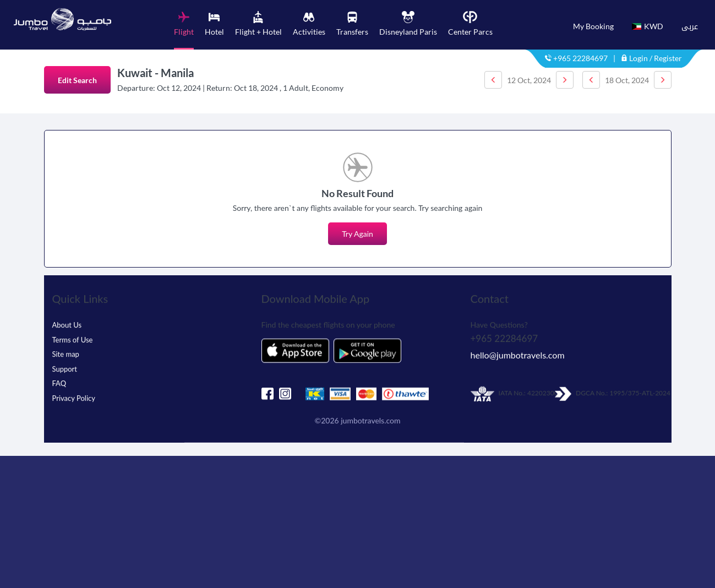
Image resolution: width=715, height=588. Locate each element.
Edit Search (77, 80)
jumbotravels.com (370, 416)
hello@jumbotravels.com (518, 351)
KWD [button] (648, 26)
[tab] (184, 30)
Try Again (357, 234)
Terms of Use (73, 335)
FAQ (59, 379)
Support (65, 364)
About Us (67, 320)
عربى (690, 26)
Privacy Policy (74, 394)
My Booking (593, 26)
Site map (66, 350)
